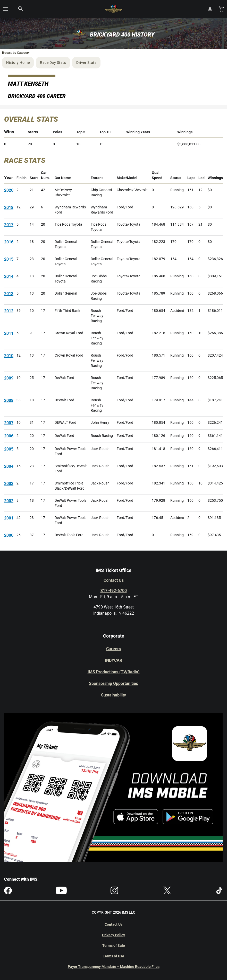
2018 (9, 208)
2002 (9, 501)
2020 (9, 190)
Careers (114, 649)
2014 (9, 276)
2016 (9, 242)
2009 (9, 378)
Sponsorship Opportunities (114, 683)
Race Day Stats (53, 63)
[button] (6, 9)
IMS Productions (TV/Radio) (114, 672)
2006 (9, 436)
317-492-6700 (114, 591)
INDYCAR (114, 660)
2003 (9, 484)
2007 (9, 423)
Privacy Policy (114, 935)
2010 (9, 356)
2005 (9, 449)
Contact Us (114, 580)
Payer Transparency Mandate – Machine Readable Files (114, 967)
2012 (9, 311)
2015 (9, 259)
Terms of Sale (114, 946)
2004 (9, 466)
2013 (9, 294)
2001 (9, 518)
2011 (9, 333)
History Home (18, 63)
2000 (9, 535)
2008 (9, 400)
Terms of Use (114, 956)
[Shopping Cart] (221, 9)
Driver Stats (86, 63)
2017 (9, 225)
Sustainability (114, 695)
